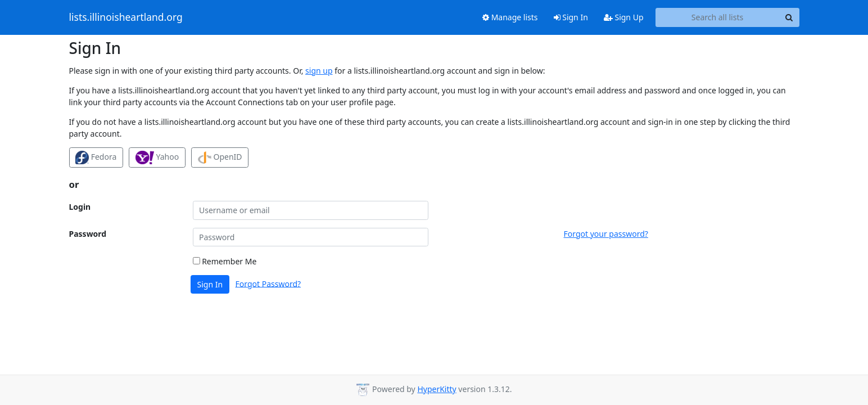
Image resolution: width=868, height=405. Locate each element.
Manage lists (510, 17)
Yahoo (157, 157)
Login (80, 207)
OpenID (220, 157)
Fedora (96, 157)
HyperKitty (437, 389)
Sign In (571, 17)
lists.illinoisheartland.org (126, 17)
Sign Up (624, 17)
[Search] (789, 17)
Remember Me (225, 261)
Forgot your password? (606, 234)
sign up (319, 71)
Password (88, 234)
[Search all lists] (718, 17)
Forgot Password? (268, 283)
